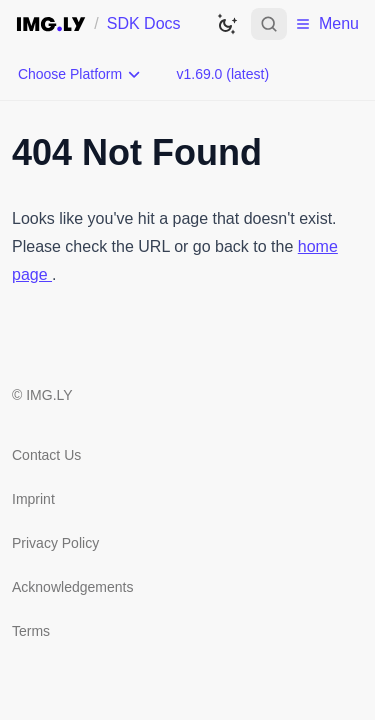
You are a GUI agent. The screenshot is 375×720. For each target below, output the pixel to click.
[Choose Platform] (80, 74)
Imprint (33, 499)
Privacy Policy (55, 543)
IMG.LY (49, 395)
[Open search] (269, 24)
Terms (31, 631)
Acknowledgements (72, 587)
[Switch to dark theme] (227, 24)
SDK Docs (144, 23)
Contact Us (46, 455)
